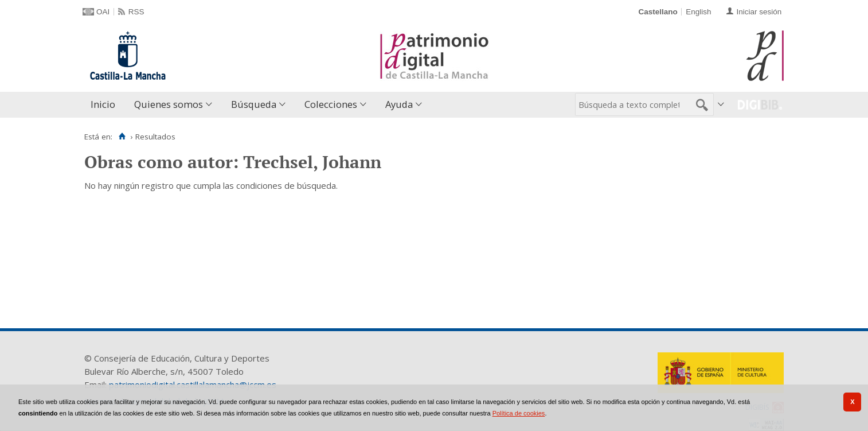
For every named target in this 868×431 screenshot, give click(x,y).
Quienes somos (169, 104)
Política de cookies (519, 413)
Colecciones (331, 104)
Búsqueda (254, 104)
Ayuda (399, 104)
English (698, 12)
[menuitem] (105, 105)
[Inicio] (122, 137)
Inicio (103, 104)
